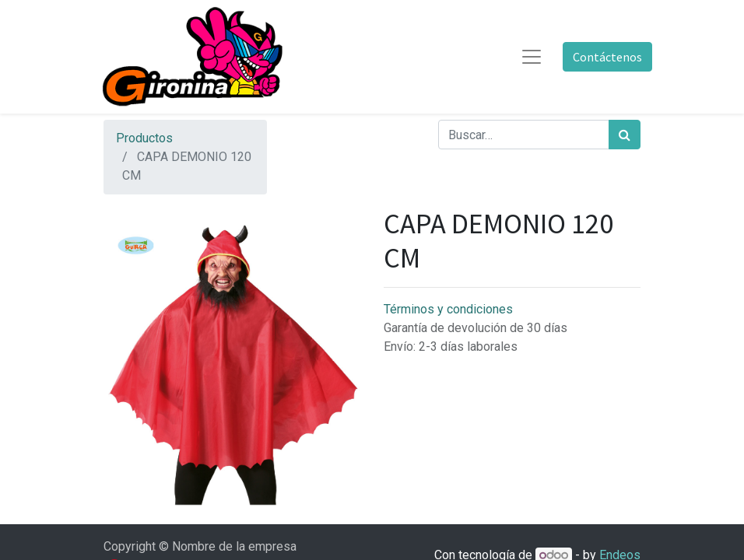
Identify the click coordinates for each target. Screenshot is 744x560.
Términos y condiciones (448, 309)
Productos (144, 138)
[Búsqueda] (625, 135)
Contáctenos (607, 57)
